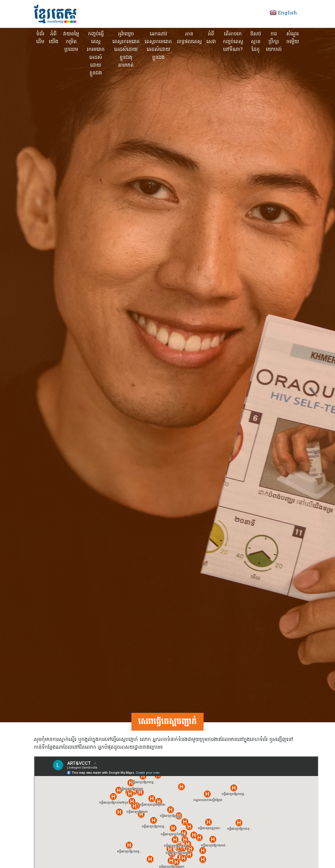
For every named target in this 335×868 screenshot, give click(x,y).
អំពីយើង (54, 38)
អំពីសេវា (211, 38)
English (287, 13)
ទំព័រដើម (40, 38)
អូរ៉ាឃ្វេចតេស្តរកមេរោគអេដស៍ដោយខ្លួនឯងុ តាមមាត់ (126, 50)
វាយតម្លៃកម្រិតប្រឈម (71, 42)
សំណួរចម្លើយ (293, 38)
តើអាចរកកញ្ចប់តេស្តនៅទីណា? (233, 42)
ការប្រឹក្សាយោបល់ (274, 42)
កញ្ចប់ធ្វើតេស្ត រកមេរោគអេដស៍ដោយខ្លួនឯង (96, 54)
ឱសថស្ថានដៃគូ (256, 42)
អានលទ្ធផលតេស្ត (189, 38)
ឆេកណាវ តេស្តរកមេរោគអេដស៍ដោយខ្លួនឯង (158, 46)
